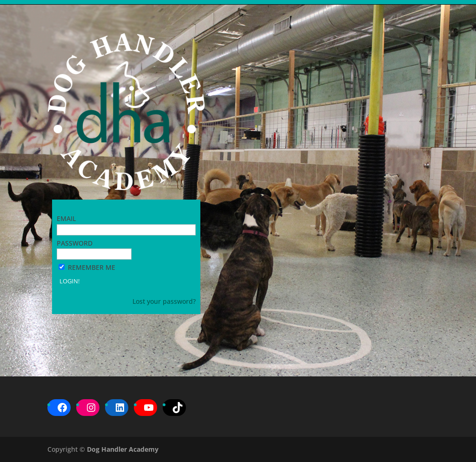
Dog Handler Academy (123, 449)
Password (75, 243)
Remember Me (92, 267)
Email (66, 218)
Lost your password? (164, 301)
